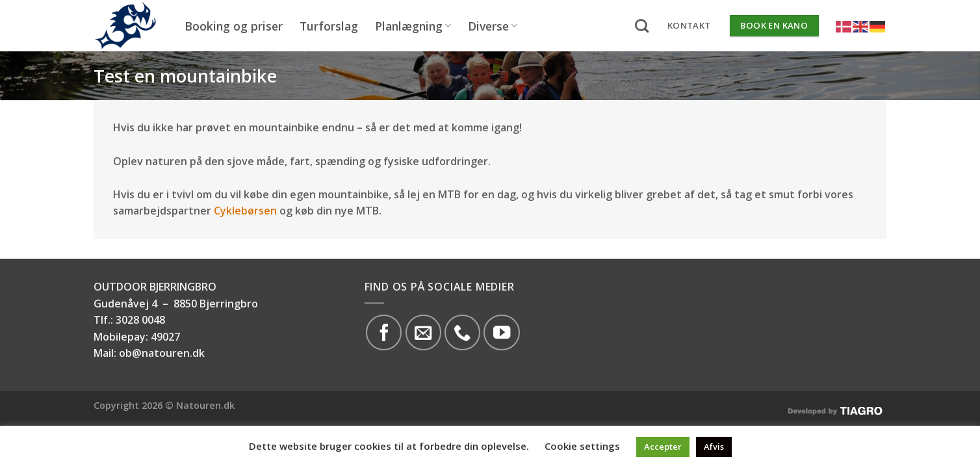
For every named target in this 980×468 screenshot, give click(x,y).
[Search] (642, 26)
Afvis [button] (714, 447)
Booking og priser (234, 26)
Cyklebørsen (245, 211)
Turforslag (329, 26)
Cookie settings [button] (582, 446)
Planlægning (413, 26)
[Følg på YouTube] (501, 332)
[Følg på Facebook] (384, 332)
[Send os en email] (423, 332)
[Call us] (462, 332)
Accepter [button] (663, 447)
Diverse (493, 26)
